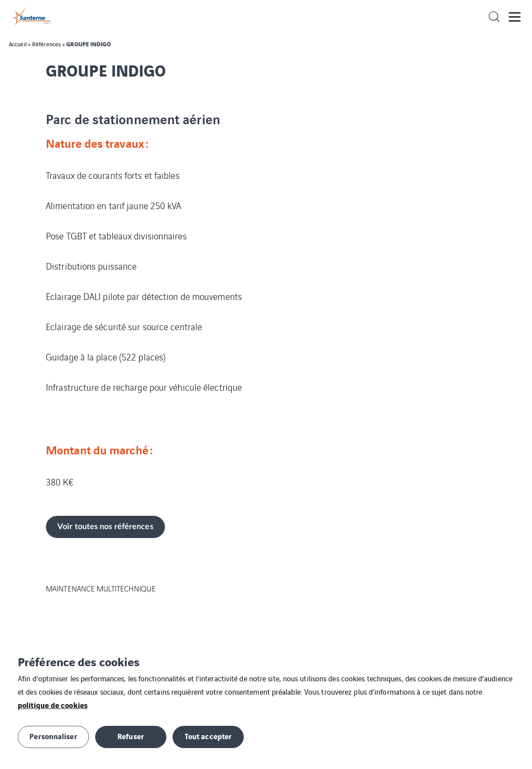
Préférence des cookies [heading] (79, 661)
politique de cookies (53, 705)
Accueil (18, 44)
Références (46, 44)
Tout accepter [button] (208, 736)
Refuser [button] (131, 736)
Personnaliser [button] (53, 736)
